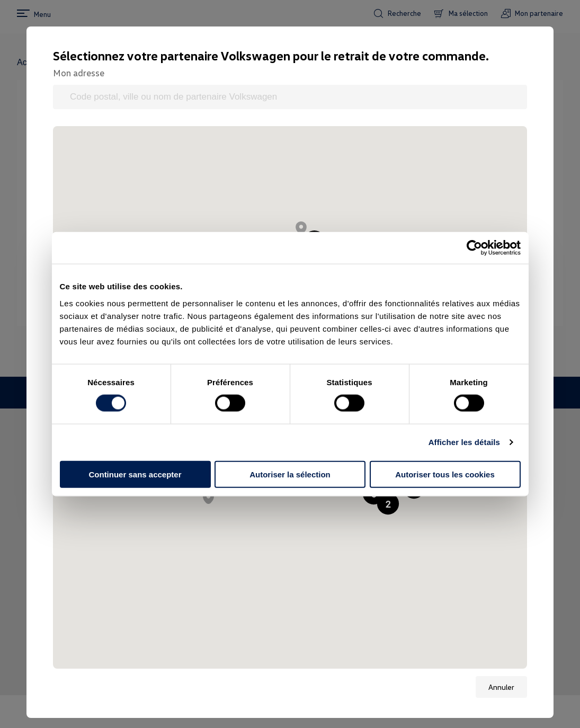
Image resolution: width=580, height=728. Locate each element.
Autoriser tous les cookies (445, 474)
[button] (301, 228)
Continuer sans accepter (135, 474)
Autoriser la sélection (290, 474)
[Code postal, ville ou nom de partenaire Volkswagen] (290, 97)
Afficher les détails (464, 442)
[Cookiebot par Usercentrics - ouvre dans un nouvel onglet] (474, 248)
